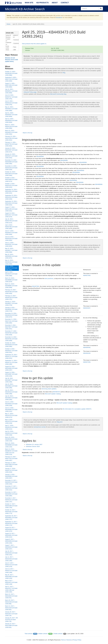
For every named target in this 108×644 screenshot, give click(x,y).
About (55, 3)
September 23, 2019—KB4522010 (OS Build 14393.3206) (11, 197)
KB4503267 (87, 308)
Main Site (29, 3)
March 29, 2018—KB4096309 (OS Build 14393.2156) (11, 439)
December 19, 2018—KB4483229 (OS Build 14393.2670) (11, 315)
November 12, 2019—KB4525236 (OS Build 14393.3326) (11, 168)
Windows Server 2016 (33, 446)
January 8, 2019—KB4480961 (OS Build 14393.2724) (11, 309)
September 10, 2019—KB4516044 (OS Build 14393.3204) (11, 203)
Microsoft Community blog (58, 94)
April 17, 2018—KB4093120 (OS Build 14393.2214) (11, 427)
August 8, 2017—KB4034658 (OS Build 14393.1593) (11, 541)
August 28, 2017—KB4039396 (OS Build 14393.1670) (11, 529)
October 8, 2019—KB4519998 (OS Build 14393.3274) (11, 180)
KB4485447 (56, 392)
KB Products (43, 3)
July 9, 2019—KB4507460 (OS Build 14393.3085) (11, 227)
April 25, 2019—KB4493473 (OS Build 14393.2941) (11, 268)
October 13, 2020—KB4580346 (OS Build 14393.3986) (11, 73)
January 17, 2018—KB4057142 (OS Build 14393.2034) (11, 470)
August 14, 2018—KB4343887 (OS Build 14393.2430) (11, 374)
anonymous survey (40, 427)
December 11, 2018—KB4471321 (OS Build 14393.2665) (11, 321)
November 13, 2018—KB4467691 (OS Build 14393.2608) (11, 339)
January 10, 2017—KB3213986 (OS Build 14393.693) (11, 625)
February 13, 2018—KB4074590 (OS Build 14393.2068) (11, 464)
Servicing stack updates (49, 389)
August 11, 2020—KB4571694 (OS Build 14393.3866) (11, 85)
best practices (49, 278)
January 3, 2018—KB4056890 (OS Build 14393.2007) (11, 476)
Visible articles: (58, 634)
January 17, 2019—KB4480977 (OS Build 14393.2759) (11, 303)
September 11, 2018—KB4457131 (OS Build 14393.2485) (11, 362)
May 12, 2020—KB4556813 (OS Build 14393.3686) (11, 109)
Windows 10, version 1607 (34, 444)
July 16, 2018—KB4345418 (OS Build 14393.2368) (11, 392)
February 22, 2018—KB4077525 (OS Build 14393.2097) (11, 459)
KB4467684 (35, 286)
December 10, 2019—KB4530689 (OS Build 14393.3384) (11, 162)
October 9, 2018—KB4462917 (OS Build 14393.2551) (11, 351)
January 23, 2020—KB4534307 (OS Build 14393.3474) (11, 150)
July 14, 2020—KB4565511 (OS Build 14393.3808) (11, 91)
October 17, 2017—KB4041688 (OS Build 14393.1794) (11, 506)
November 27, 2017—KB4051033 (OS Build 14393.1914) (11, 488)
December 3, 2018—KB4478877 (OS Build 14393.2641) (11, 327)
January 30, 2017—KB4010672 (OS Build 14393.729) (11, 614)
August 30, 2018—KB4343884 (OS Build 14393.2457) (11, 368)
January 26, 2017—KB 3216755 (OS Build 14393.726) (11, 620)
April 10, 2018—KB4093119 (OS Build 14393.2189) (11, 433)
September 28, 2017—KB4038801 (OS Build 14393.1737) (11, 518)
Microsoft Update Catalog (53, 394)
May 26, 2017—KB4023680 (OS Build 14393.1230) (11, 577)
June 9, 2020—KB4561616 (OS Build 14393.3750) (11, 103)
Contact (65, 3)
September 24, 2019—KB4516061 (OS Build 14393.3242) (11, 191)
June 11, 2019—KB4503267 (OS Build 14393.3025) (11, 244)
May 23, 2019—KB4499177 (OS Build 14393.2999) (11, 250)
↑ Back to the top (27, 133)
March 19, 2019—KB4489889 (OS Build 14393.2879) (11, 280)
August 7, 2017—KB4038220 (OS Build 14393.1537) (11, 547)
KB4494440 (87, 347)
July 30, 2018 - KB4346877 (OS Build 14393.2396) (11, 380)
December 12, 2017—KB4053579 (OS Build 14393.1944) (11, 482)
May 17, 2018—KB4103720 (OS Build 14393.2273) (11, 415)
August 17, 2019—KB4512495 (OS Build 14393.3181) (11, 209)
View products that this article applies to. (34, 44)
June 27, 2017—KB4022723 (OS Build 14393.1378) (11, 565)
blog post (60, 422)
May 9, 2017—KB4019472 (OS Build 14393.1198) (11, 582)
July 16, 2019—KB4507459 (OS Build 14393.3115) (11, 221)
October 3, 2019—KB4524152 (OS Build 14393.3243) (11, 185)
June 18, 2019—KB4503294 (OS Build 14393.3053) (11, 239)
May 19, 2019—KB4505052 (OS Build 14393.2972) (11, 256)
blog (64, 73)
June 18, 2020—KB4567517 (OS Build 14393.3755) (11, 97)
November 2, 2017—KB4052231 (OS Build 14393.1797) (11, 500)
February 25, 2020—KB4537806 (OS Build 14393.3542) (11, 138)
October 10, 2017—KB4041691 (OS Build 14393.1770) (11, 512)
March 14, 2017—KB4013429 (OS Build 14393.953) (11, 608)
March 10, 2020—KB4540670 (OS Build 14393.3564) (11, 132)
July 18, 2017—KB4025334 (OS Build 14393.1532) (11, 553)
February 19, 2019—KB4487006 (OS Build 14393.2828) (11, 292)
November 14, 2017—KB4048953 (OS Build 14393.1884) (11, 494)
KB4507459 (87, 275)
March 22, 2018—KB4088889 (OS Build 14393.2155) (11, 445)
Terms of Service (66, 640)
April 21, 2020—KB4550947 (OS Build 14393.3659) (11, 115)
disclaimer (59, 18)
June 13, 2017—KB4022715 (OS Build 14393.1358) (11, 571)
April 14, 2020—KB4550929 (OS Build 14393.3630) (11, 121)
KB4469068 (40, 156)
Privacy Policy (77, 640)
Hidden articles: (43, 634)
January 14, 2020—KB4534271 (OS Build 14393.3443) (11, 156)
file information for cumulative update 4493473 (77, 409)
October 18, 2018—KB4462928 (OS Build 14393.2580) (11, 345)
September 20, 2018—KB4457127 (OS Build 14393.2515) (11, 356)
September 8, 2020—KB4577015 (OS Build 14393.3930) (11, 79)
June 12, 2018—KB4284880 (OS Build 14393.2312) (11, 410)
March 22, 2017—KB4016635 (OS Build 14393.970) (11, 596)
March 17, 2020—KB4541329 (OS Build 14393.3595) (11, 126)
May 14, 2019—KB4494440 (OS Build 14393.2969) (11, 262)
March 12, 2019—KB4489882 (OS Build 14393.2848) (11, 286)
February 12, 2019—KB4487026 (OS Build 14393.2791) (11, 298)
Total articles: (29, 634)
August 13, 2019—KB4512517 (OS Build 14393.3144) (11, 215)
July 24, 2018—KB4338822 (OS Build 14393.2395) (11, 386)
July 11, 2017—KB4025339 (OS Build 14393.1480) (11, 559)
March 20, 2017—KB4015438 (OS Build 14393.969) (11, 602)
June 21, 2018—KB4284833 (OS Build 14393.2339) (11, 404)
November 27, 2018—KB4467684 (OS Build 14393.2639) (11, 333)
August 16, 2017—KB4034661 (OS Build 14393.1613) (11, 535)
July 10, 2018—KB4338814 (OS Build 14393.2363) (11, 398)
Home (9, 24)
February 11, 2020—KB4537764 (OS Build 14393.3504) (11, 144)
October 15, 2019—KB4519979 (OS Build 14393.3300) (11, 174)
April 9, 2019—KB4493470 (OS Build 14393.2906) (11, 274)
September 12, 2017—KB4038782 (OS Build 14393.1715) (11, 523)
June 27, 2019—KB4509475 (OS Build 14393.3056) (11, 233)
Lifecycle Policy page (30, 92)
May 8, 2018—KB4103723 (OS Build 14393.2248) (11, 421)
